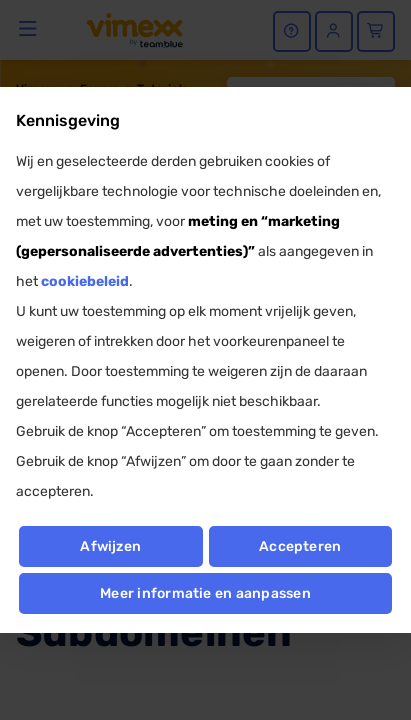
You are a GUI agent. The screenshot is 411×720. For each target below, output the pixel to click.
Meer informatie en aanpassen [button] (205, 593)
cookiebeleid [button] (85, 281)
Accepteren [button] (300, 546)
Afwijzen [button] (110, 546)
